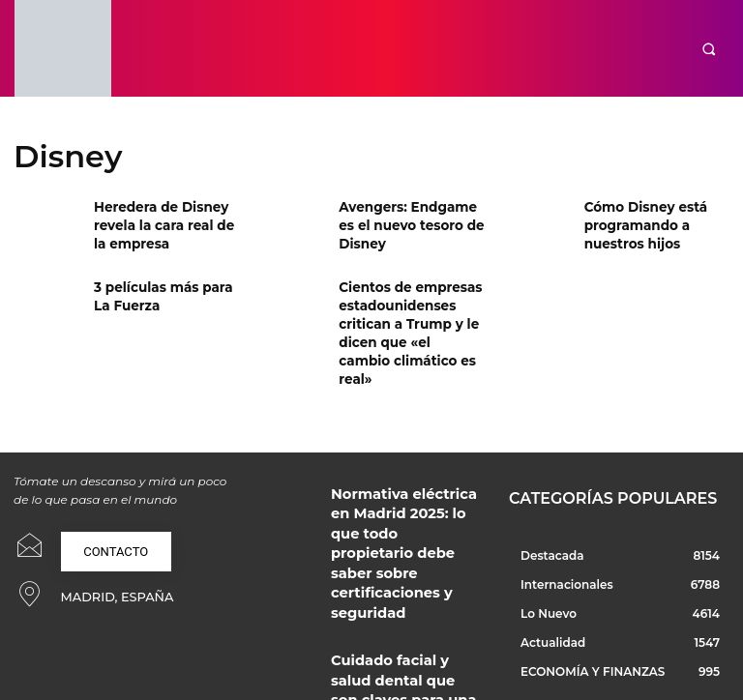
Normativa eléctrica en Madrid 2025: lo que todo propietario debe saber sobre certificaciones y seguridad (403, 482)
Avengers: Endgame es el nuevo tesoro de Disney (408, 222)
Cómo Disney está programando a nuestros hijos (639, 222)
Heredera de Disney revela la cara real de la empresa (163, 222)
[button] (709, 49)
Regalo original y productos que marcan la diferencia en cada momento (401, 626)
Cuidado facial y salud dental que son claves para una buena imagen (402, 557)
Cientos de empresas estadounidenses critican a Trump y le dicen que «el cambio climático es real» (403, 318)
